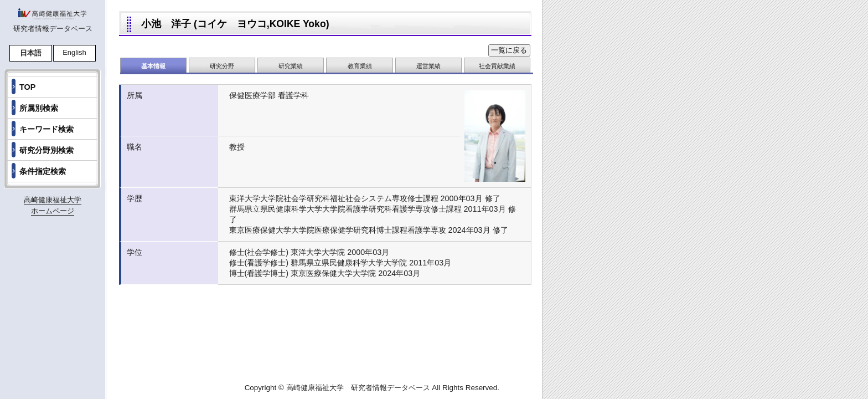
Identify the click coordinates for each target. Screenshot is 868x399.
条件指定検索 (43, 171)
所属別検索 (39, 108)
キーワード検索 (46, 129)
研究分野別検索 (46, 150)
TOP (27, 87)
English (74, 52)
